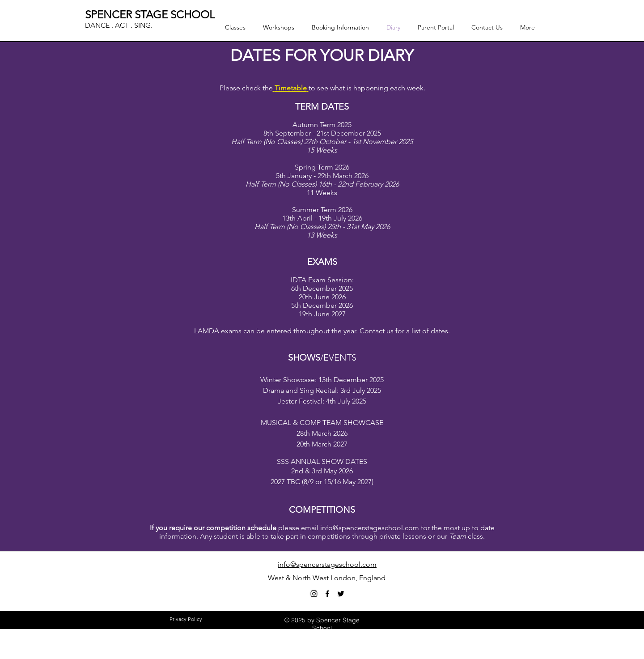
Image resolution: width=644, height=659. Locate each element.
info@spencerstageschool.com (370, 528)
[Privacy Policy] (186, 620)
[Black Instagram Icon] (314, 594)
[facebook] (327, 594)
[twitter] (341, 594)
